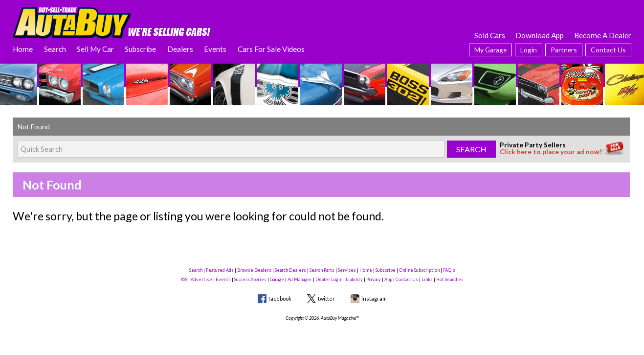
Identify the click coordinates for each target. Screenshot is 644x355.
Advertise (201, 279)
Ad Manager (300, 279)
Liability (354, 279)
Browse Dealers (254, 270)
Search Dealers (290, 270)
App (388, 279)
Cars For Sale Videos (271, 49)
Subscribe (140, 49)
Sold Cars (490, 35)
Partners (564, 50)
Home (23, 49)
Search (55, 49)
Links (427, 279)
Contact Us (608, 50)
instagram (374, 298)
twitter (326, 298)
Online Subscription (419, 270)
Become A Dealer (603, 35)
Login (529, 50)
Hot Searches (450, 279)
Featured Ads (220, 270)
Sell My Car (95, 49)
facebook (280, 298)
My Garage (490, 50)
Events (215, 49)
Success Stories (250, 279)
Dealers (180, 49)
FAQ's (449, 270)
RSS (184, 279)
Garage (277, 279)
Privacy (374, 279)
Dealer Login (329, 279)
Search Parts (322, 270)
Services (347, 270)
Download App (540, 35)
